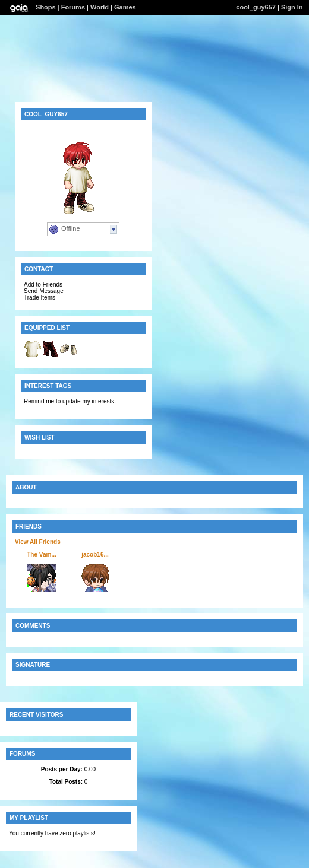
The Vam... (41, 554)
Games (125, 7)
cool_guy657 (256, 7)
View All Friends (38, 542)
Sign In (292, 7)
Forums (73, 7)
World (100, 7)
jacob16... (95, 554)
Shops (46, 7)
